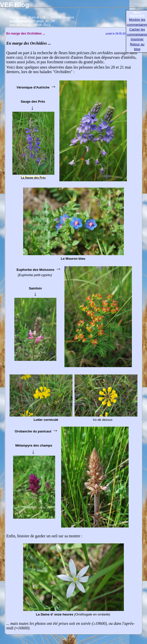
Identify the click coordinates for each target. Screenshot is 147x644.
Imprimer (137, 39)
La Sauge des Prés (33, 178)
